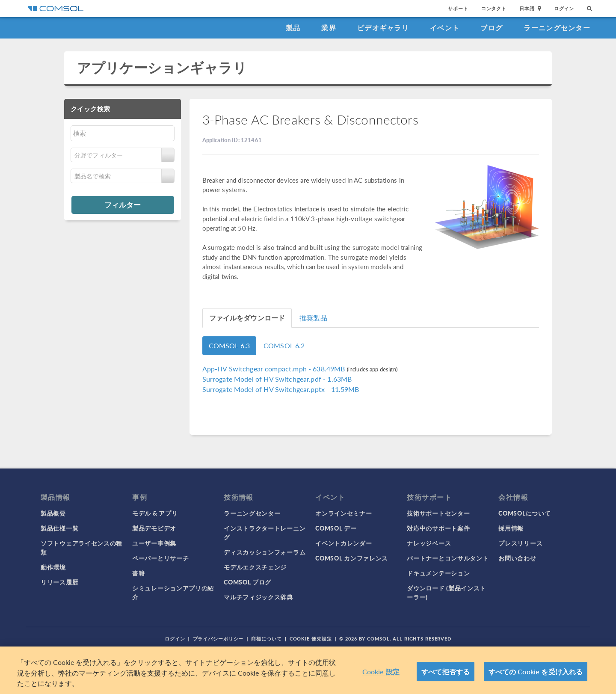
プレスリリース (520, 543)
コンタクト (494, 8)
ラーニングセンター (557, 28)
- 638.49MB (275, 369)
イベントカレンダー (344, 543)
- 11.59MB (281, 389)
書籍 (138, 573)
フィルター (123, 205)
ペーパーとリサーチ (160, 558)
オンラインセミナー (344, 513)
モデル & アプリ (155, 513)
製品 (293, 28)
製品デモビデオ (154, 528)
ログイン (564, 8)
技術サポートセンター (438, 513)
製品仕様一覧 (59, 528)
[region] (308, 670)
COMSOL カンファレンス (352, 558)
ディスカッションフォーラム (265, 552)
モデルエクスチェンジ (255, 567)
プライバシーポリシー (218, 639)
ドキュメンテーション (438, 573)
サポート (458, 8)
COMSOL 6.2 (284, 346)
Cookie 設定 (381, 672)
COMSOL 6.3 (230, 346)
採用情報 (511, 528)
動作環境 (53, 567)
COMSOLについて (524, 513)
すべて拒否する (446, 672)
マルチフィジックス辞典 (258, 597)
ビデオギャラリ (383, 28)
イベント (445, 28)
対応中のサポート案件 (438, 528)
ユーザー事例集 (154, 543)
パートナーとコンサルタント (448, 558)
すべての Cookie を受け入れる (536, 672)
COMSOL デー (336, 528)
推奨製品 (313, 318)
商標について (266, 639)
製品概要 (53, 513)
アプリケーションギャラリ (162, 67)
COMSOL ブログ (247, 582)
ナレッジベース (429, 543)
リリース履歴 (59, 582)
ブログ (492, 28)
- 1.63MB (277, 379)
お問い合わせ (517, 558)
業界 (329, 28)
